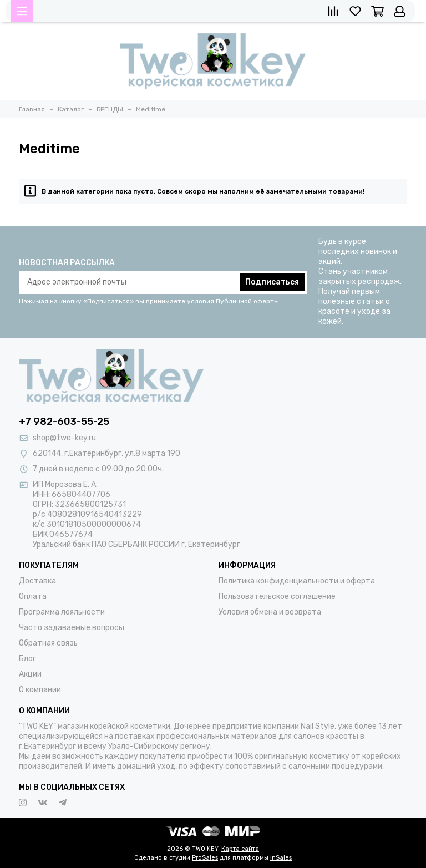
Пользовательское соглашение (277, 597)
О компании (40, 690)
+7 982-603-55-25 (64, 422)
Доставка (37, 581)
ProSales (205, 858)
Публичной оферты (247, 301)
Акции (30, 674)
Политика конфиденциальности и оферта (297, 581)
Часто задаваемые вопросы (72, 628)
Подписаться (272, 282)
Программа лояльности (62, 612)
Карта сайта (240, 849)
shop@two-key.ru (64, 438)
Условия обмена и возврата (270, 612)
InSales (281, 858)
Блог (27, 659)
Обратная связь (48, 643)
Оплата (33, 597)
